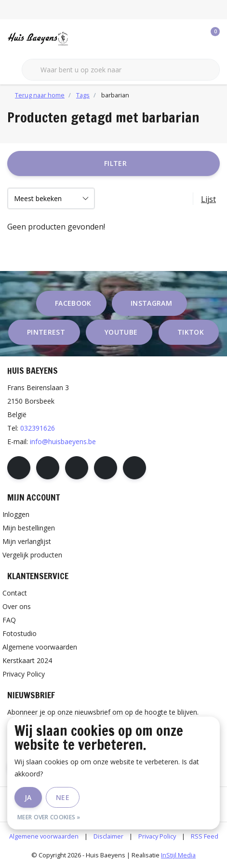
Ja (28, 797)
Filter (115, 163)
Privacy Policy (157, 836)
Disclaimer (108, 836)
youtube (121, 332)
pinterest (46, 332)
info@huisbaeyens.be (63, 441)
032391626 (38, 428)
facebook (73, 303)
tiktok (191, 332)
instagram (151, 303)
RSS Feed (205, 836)
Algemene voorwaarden (44, 836)
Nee (63, 797)
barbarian (115, 95)
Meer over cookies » (49, 817)
